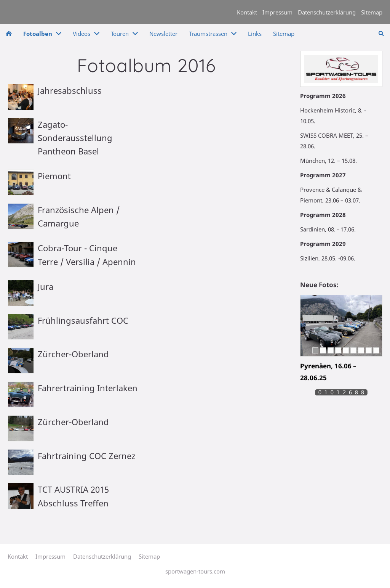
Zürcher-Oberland (73, 354)
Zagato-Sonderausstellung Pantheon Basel (75, 138)
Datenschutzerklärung (327, 12)
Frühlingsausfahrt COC (83, 320)
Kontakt (247, 12)
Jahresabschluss (70, 90)
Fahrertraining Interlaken (88, 388)
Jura (46, 286)
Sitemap (372, 12)
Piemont (54, 176)
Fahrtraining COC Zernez (86, 456)
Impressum (277, 12)
